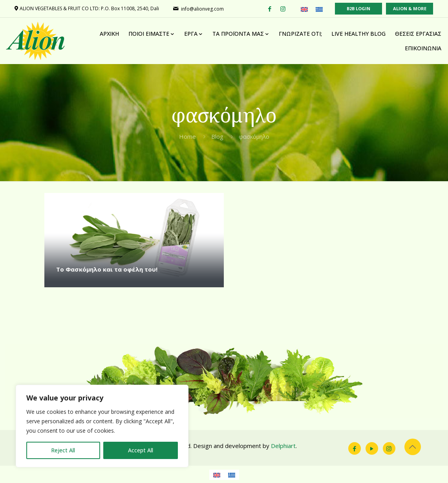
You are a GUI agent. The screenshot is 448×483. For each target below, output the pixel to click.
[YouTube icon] (372, 448)
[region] (102, 426)
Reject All (63, 450)
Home (187, 136)
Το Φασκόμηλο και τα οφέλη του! (107, 269)
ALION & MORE (410, 8)
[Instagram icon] (389, 448)
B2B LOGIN (358, 8)
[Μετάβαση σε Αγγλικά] (217, 475)
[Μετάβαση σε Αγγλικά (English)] (304, 9)
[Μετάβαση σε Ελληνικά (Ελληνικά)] (319, 9)
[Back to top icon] (413, 447)
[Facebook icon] (355, 448)
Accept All (141, 450)
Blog (217, 136)
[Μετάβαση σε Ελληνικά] (232, 475)
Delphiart (283, 446)
